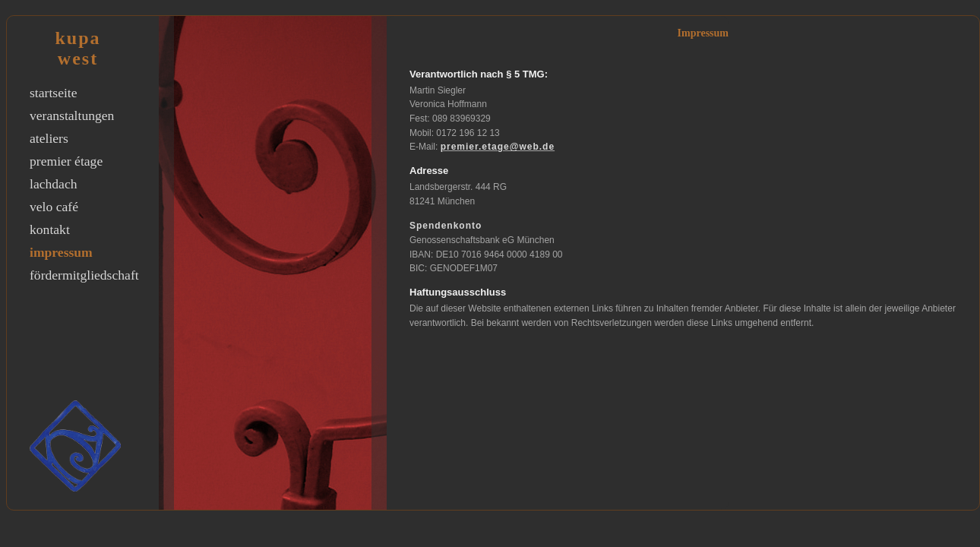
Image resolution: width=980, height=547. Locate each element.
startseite (54, 93)
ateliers (49, 138)
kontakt (50, 229)
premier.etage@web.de (498, 147)
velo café (54, 207)
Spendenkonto (446, 226)
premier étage (66, 161)
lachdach (54, 184)
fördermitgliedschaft (84, 275)
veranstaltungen (72, 115)
